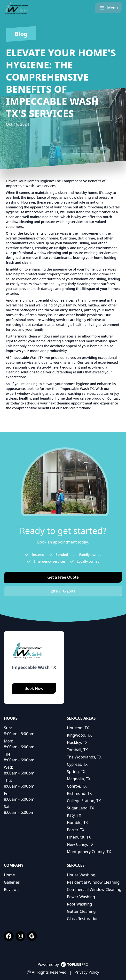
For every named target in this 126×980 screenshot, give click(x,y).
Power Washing (81, 897)
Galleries (12, 882)
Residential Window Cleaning (93, 882)
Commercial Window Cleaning (94, 889)
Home (9, 875)
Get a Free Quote (63, 577)
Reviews (11, 889)
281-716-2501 (63, 591)
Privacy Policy (87, 972)
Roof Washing (79, 904)
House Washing (81, 875)
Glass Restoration (83, 919)
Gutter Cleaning (81, 911)
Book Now (34, 688)
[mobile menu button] (109, 8)
